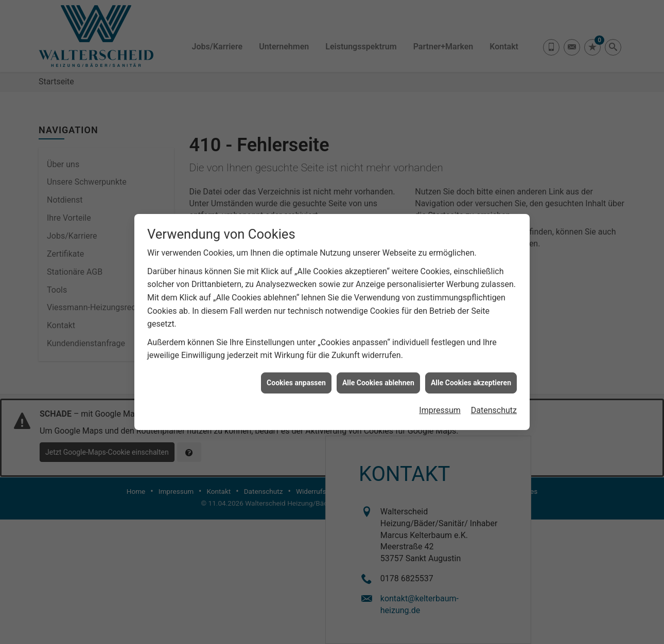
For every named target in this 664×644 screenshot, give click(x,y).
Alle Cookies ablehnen (378, 378)
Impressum (440, 405)
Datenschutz (494, 405)
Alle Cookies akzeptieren (471, 378)
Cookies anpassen (296, 378)
